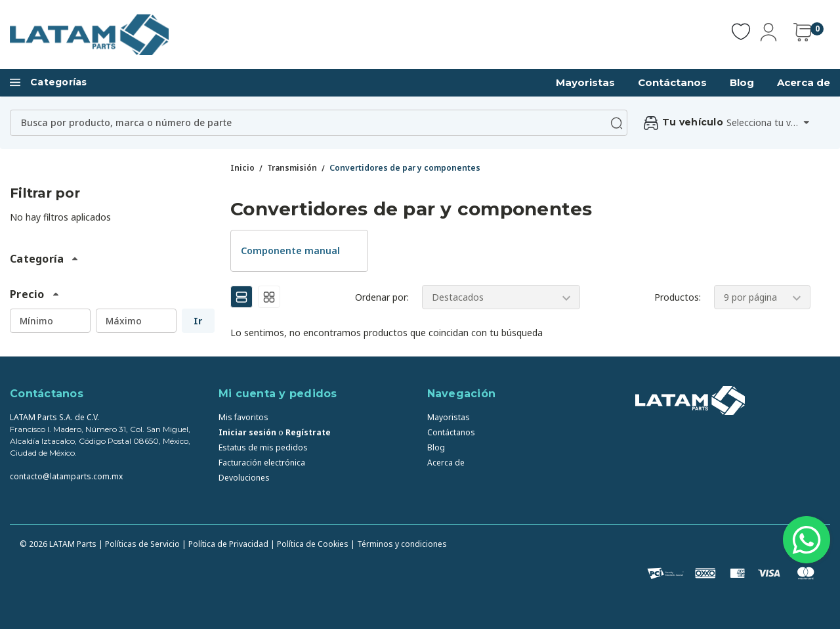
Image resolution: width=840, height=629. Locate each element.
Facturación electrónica (262, 463)
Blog (742, 82)
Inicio (242, 168)
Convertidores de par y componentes (405, 168)
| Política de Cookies (309, 544)
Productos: (678, 297)
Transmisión (292, 168)
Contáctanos (672, 82)
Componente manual (290, 250)
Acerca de (804, 82)
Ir (198, 321)
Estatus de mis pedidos (263, 447)
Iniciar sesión (247, 432)
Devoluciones (244, 478)
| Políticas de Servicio (139, 544)
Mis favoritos (243, 417)
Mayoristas (585, 82)
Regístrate (308, 432)
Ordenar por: (382, 297)
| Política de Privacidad (225, 544)
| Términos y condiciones (399, 544)
